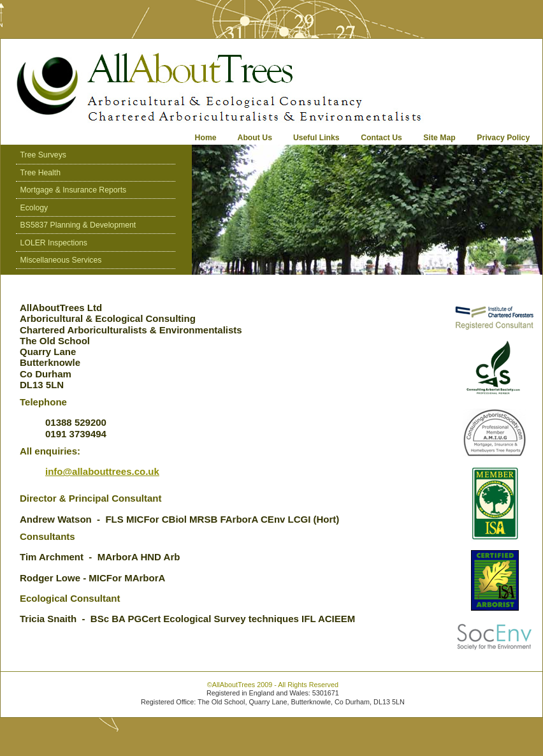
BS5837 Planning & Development (78, 225)
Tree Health (40, 173)
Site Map (439, 138)
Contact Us (381, 138)
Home (206, 138)
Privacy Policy (503, 138)
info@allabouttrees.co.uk (102, 471)
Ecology (34, 208)
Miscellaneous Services (61, 260)
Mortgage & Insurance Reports (74, 190)
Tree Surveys (43, 155)
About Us (256, 138)
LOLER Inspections (54, 243)
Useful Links (316, 138)
